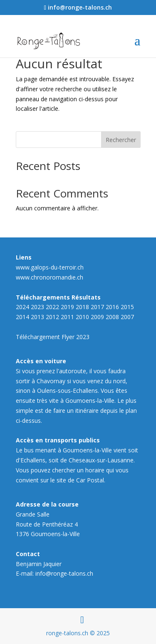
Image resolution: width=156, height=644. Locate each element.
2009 (97, 317)
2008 (112, 317)
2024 (22, 307)
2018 (82, 307)
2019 (67, 307)
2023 (37, 307)
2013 (37, 317)
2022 (52, 307)
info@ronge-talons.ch (64, 573)
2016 (112, 307)
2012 (52, 317)
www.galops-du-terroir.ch (50, 267)
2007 (127, 317)
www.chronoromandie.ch (50, 277)
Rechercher (121, 140)
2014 (22, 317)
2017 (97, 307)
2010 (82, 317)
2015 (127, 307)
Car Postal (90, 480)
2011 (67, 317)
